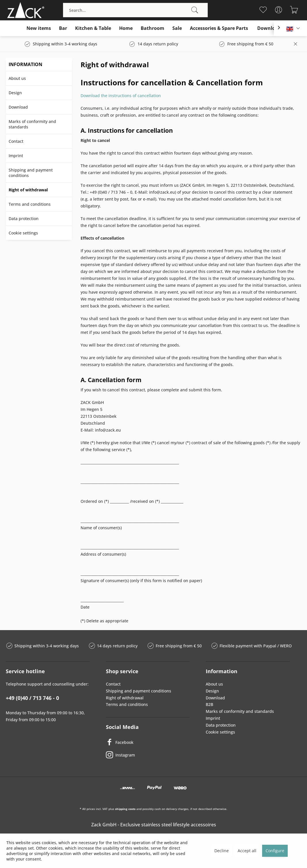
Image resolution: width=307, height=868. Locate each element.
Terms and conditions (30, 204)
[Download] (269, 28)
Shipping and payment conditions (31, 173)
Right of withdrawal (28, 190)
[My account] (279, 10)
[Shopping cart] (294, 10)
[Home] (126, 28)
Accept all (247, 851)
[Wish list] (263, 10)
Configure (275, 851)
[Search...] (135, 10)
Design (15, 93)
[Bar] (63, 28)
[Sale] (177, 28)
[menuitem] (135, 10)
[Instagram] (148, 755)
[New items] (39, 28)
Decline (222, 851)
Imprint (16, 156)
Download (18, 107)
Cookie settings (23, 233)
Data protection (24, 219)
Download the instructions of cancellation (121, 96)
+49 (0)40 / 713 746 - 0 (32, 698)
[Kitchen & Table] (93, 28)
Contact (16, 141)
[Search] (195, 10)
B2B (209, 704)
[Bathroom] (152, 28)
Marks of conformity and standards (32, 124)
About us (17, 78)
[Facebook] (148, 742)
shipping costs (125, 809)
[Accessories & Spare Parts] (219, 28)
